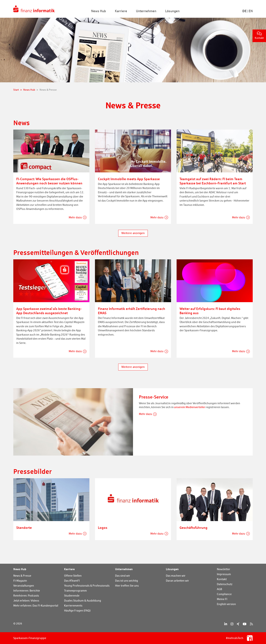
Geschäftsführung (193, 528)
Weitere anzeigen (133, 233)
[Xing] (238, 624)
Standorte (24, 528)
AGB (219, 589)
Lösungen (172, 569)
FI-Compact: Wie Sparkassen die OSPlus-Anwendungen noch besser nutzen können (49, 181)
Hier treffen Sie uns (127, 586)
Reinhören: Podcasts (26, 596)
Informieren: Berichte (27, 591)
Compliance (224, 594)
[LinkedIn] (226, 624)
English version (226, 604)
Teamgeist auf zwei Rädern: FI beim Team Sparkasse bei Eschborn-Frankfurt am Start (213, 181)
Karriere (69, 569)
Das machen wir (176, 576)
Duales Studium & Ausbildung (83, 601)
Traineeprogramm (75, 591)
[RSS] (251, 624)
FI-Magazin (20, 581)
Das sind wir (123, 576)
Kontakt (259, 36)
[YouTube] (245, 624)
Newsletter (224, 569)
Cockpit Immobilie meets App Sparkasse (129, 179)
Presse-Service (154, 397)
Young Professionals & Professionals (87, 586)
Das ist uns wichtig (127, 581)
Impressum (224, 574)
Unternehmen (124, 569)
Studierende (72, 596)
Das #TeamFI (72, 581)
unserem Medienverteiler (190, 407)
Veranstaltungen (24, 586)
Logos (103, 528)
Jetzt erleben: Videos (26, 601)
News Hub (20, 569)
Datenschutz (225, 584)
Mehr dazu (75, 217)
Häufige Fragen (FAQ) (77, 610)
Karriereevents (73, 606)
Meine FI (222, 599)
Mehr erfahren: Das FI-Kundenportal (36, 606)
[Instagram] (232, 624)
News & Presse (22, 576)
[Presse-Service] (73, 421)
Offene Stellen (73, 576)
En (251, 11)
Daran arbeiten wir (177, 581)
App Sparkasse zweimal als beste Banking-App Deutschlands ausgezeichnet (49, 311)
